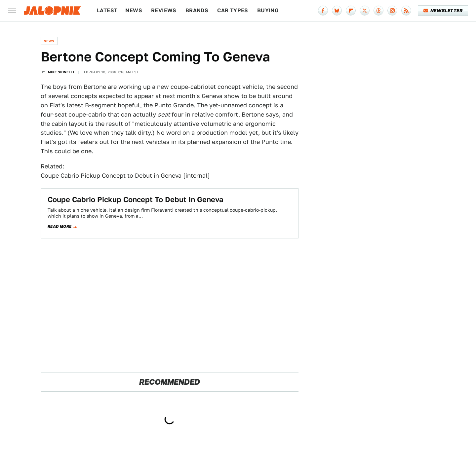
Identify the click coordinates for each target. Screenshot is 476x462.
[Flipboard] (351, 11)
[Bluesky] (337, 11)
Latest (107, 10)
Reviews (164, 10)
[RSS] (406, 11)
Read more (60, 227)
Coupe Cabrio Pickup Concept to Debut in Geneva (111, 176)
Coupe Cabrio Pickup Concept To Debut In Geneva (136, 199)
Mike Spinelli (61, 72)
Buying (268, 10)
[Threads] (378, 11)
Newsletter (443, 11)
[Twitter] (365, 11)
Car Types (233, 10)
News (134, 10)
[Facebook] (323, 11)
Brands (197, 10)
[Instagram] (392, 11)
